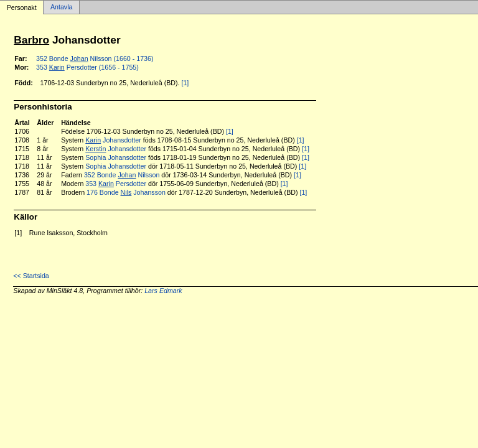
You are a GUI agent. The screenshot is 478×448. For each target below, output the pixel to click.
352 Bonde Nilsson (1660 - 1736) (95, 58)
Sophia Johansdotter (116, 157)
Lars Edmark (163, 291)
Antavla (62, 7)
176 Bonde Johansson (126, 192)
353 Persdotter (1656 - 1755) (87, 67)
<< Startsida (31, 276)
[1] (185, 83)
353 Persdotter (116, 184)
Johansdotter (113, 140)
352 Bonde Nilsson (122, 175)
